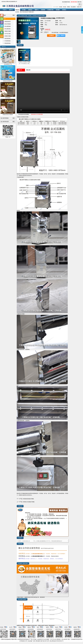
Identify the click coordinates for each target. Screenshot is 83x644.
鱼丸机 (65, 7)
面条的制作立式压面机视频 (37, 114)
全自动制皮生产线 (8, 64)
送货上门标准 (28, 544)
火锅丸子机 (79, 7)
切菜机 (68, 7)
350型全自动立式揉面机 (8, 115)
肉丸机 (61, 7)
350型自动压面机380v (8, 81)
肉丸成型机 (73, 7)
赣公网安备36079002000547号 (57, 641)
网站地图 (38, 641)
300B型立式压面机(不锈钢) (24, 62)
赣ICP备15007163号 (45, 641)
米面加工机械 (24, 16)
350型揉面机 (8, 98)
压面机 (30, 16)
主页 (19, 16)
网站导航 (80, 2)
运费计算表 (34, 544)
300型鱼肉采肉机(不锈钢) (28, 499)
